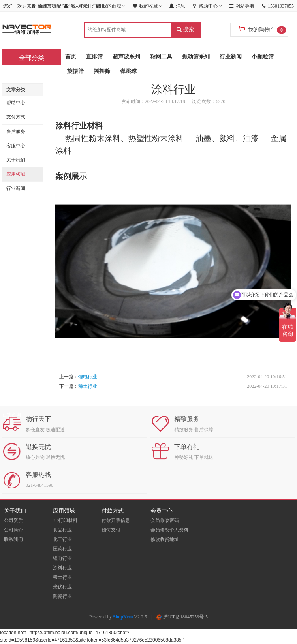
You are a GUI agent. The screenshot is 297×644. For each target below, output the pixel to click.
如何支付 (111, 530)
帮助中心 (16, 103)
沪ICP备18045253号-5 (182, 617)
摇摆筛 (102, 71)
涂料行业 (62, 568)
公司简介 (13, 530)
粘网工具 (161, 57)
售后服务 (16, 131)
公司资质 (13, 520)
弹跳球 (128, 71)
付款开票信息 (116, 520)
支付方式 (16, 117)
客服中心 (16, 146)
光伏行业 (62, 587)
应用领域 (16, 174)
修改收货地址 (165, 539)
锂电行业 (88, 377)
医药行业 (62, 549)
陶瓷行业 (62, 596)
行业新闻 (231, 57)
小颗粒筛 (263, 57)
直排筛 (94, 57)
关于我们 (16, 160)
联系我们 (13, 539)
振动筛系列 (196, 57)
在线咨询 (11, 415)
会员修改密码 (165, 520)
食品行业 (62, 530)
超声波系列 (126, 57)
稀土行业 (88, 386)
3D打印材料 (65, 520)
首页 (71, 57)
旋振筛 (75, 71)
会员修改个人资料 (169, 530)
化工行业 (62, 539)
